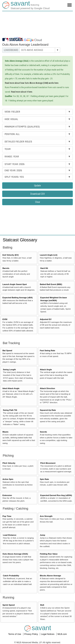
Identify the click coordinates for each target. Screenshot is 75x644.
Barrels (6, 268)
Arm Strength (46, 516)
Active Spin (8, 479)
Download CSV (38, 194)
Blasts (5, 432)
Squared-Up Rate (48, 410)
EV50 (5, 319)
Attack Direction (47, 388)
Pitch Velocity (9, 463)
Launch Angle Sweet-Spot (15, 284)
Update (37, 186)
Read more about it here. (22, 92)
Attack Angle (46, 369)
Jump (42, 535)
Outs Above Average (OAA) (15, 554)
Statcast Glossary (20, 240)
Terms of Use (15, 634)
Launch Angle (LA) (49, 255)
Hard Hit (44, 268)
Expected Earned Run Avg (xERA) (56, 495)
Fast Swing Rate (47, 350)
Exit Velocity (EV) (11, 255)
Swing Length (9, 369)
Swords (43, 432)
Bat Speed (7, 350)
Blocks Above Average (50, 576)
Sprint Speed (9, 605)
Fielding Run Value (49, 554)
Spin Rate (44, 479)
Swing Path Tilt (10, 410)
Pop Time (7, 516)
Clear (38, 202)
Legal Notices (48, 634)
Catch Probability (11, 576)
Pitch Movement (48, 463)
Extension (7, 495)
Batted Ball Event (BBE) (51, 284)
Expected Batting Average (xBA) (18, 297)
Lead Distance (10, 535)
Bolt (42, 605)
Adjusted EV (46, 319)
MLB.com (62, 634)
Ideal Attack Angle (11, 388)
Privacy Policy (32, 634)
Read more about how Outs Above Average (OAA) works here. (32, 83)
